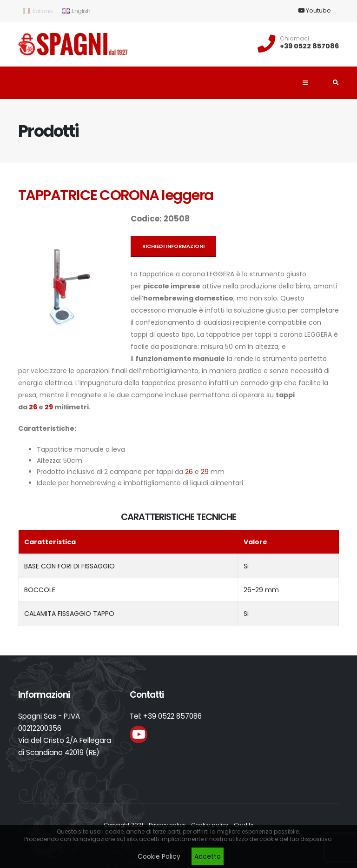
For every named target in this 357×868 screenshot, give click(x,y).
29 (49, 407)
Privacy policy (168, 825)
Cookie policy (209, 825)
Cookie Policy (159, 856)
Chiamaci (294, 39)
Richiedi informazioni (173, 246)
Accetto (208, 856)
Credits (242, 825)
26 (33, 407)
